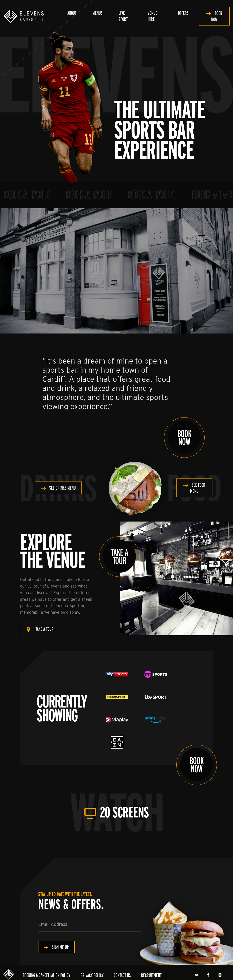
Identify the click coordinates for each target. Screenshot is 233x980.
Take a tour (44, 629)
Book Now (217, 16)
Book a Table (31, 194)
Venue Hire (152, 16)
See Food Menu (198, 488)
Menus (98, 13)
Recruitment (151, 975)
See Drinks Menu (62, 488)
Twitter (197, 975)
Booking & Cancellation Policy (47, 975)
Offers (183, 13)
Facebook (209, 975)
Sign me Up (60, 947)
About (72, 13)
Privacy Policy (92, 975)
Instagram (220, 975)
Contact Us (122, 975)
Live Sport (123, 16)
